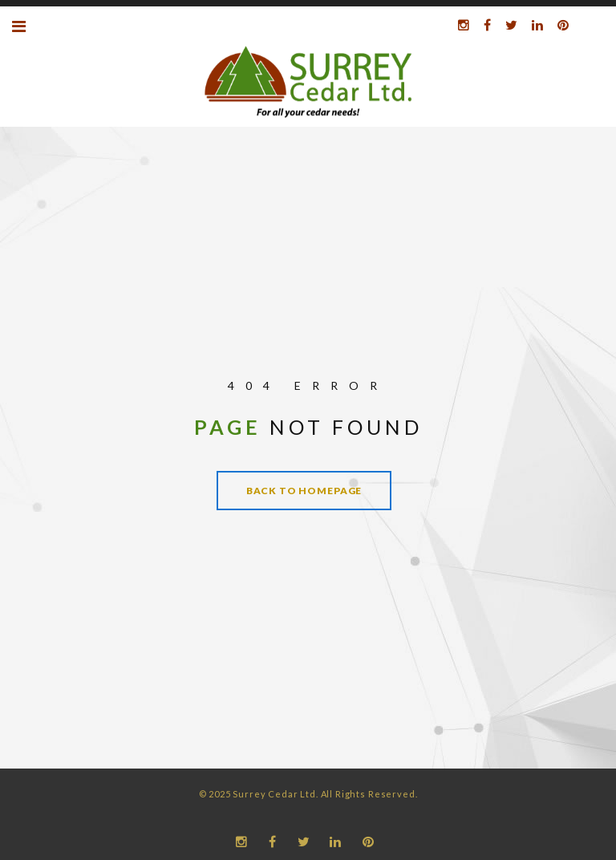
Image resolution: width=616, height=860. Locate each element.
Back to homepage (304, 491)
